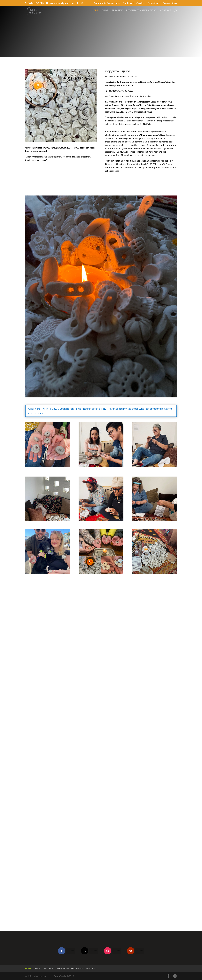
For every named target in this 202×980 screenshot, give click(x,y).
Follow (71, 950)
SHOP (105, 12)
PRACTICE (117, 12)
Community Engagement (107, 3)
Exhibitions (154, 3)
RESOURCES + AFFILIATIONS (141, 12)
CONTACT (166, 12)
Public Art (128, 3)
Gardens (141, 3)
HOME (95, 12)
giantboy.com (40, 976)
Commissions (170, 3)
